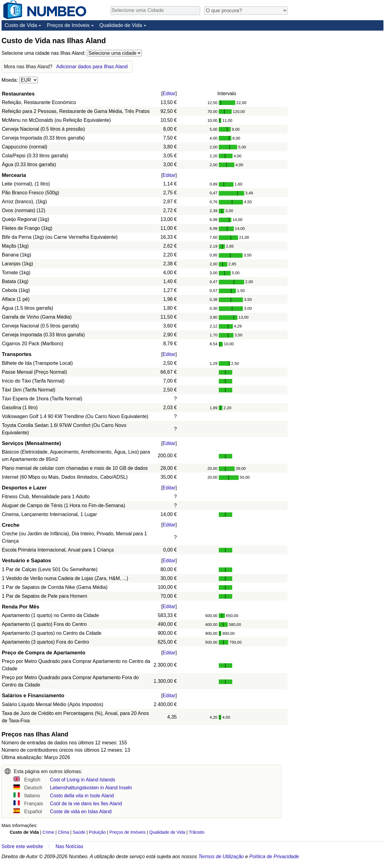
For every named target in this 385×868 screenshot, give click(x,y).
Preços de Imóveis (68, 25)
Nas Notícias (70, 846)
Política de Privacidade (274, 857)
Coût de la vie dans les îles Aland (86, 804)
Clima (63, 832)
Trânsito (197, 832)
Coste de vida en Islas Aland (81, 812)
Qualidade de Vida (121, 25)
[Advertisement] (338, 74)
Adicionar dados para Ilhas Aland (92, 67)
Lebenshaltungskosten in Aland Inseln (91, 788)
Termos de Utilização (221, 857)
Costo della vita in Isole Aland (82, 796)
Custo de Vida (21, 25)
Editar (169, 94)
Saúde (79, 832)
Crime (48, 832)
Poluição (97, 832)
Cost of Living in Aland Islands (82, 780)
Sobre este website (22, 846)
